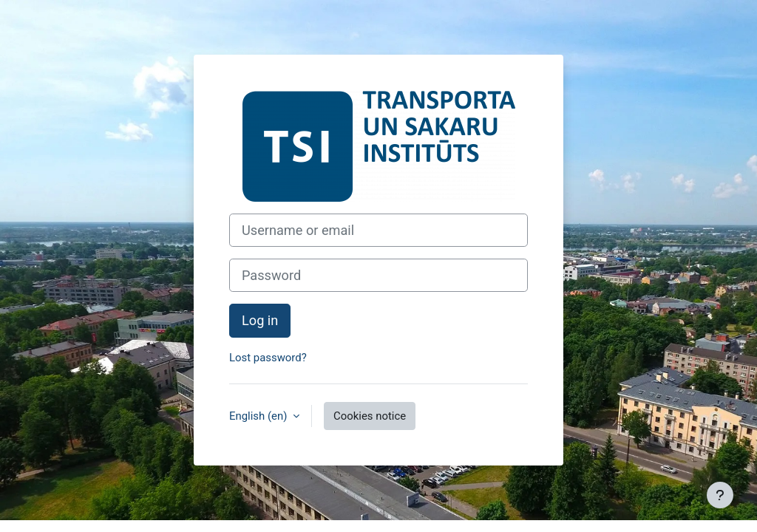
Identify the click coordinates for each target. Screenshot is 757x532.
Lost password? (268, 358)
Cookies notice (370, 416)
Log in (260, 320)
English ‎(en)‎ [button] (259, 416)
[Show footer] (720, 495)
